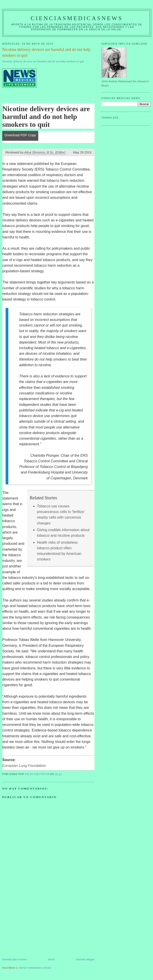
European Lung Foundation (24, 766)
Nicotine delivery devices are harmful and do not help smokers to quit (43, 61)
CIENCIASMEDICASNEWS (77, 18)
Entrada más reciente (15, 959)
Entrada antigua (85, 959)
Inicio (51, 959)
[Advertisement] (36, 926)
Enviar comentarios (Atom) (35, 968)
